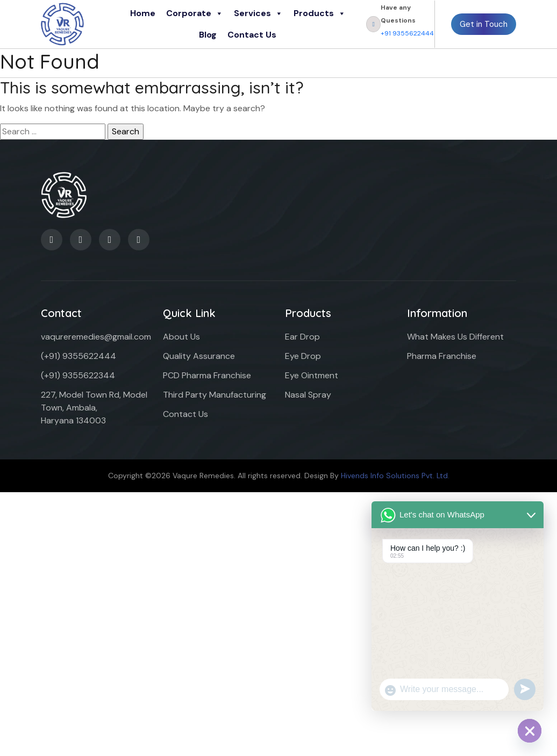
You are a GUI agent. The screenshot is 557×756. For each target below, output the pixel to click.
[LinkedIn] (81, 240)
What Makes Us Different (455, 337)
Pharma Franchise (442, 356)
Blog (208, 35)
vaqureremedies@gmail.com (96, 337)
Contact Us (252, 35)
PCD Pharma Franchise (207, 375)
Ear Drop (302, 337)
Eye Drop (303, 356)
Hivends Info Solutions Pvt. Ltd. (395, 476)
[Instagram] (139, 240)
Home (143, 13)
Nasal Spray (308, 395)
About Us (181, 337)
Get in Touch (484, 24)
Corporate (195, 13)
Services (258, 13)
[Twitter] (110, 240)
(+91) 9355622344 (78, 375)
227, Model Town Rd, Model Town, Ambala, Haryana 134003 (94, 408)
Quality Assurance (199, 356)
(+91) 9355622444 (78, 356)
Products (320, 13)
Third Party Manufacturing (215, 395)
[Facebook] (52, 240)
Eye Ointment (312, 375)
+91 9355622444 (407, 33)
